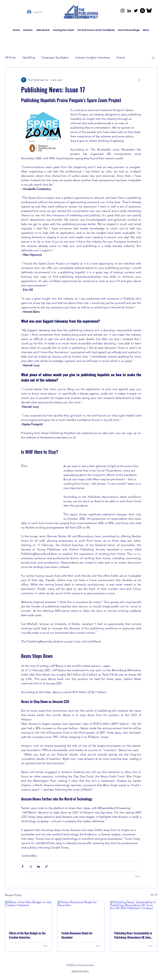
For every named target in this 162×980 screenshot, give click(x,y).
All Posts (10, 57)
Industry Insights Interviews (93, 57)
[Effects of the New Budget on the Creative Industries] (28, 914)
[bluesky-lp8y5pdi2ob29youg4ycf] (149, 11)
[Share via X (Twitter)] (31, 866)
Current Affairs (29, 855)
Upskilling (29, 57)
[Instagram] (123, 11)
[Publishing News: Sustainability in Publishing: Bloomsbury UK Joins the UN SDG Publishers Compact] (134, 914)
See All (154, 895)
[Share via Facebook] (23, 866)
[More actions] (139, 80)
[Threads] (142, 11)
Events (121, 57)
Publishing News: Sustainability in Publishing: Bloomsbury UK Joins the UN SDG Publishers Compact (133, 935)
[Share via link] (46, 866)
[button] (153, 58)
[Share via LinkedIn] (39, 866)
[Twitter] (136, 11)
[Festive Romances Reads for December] (81, 914)
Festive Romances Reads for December (77, 935)
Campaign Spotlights (55, 57)
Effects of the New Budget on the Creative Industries (27, 935)
